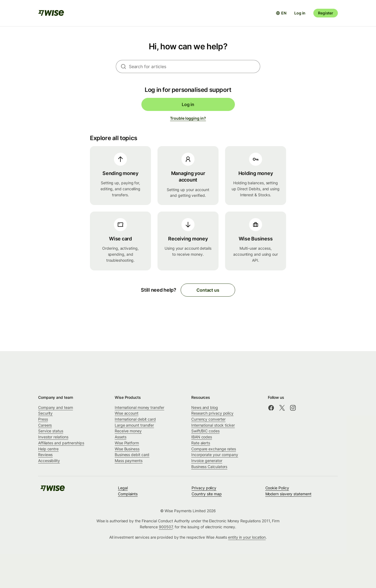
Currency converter (208, 419)
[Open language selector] (281, 13)
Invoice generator (207, 461)
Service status (51, 431)
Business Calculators (209, 467)
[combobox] (195, 67)
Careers (45, 425)
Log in (300, 13)
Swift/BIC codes (205, 431)
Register (326, 13)
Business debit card (132, 455)
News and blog (205, 407)
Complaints (128, 494)
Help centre (48, 449)
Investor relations (53, 437)
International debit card (135, 419)
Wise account (127, 413)
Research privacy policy (212, 413)
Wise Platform (127, 443)
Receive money (128, 431)
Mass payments (129, 461)
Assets (121, 437)
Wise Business (127, 449)
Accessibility (49, 461)
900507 (166, 527)
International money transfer (140, 407)
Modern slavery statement (288, 494)
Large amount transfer (134, 425)
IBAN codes (202, 437)
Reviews (45, 455)
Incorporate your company (215, 455)
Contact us (208, 290)
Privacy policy (204, 488)
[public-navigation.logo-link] (53, 490)
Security (45, 413)
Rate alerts (201, 443)
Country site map (207, 494)
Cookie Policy (277, 488)
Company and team (56, 407)
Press (43, 419)
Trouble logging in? (188, 118)
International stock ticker (213, 425)
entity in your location (247, 537)
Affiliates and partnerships (61, 443)
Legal (123, 488)
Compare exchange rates (214, 449)
